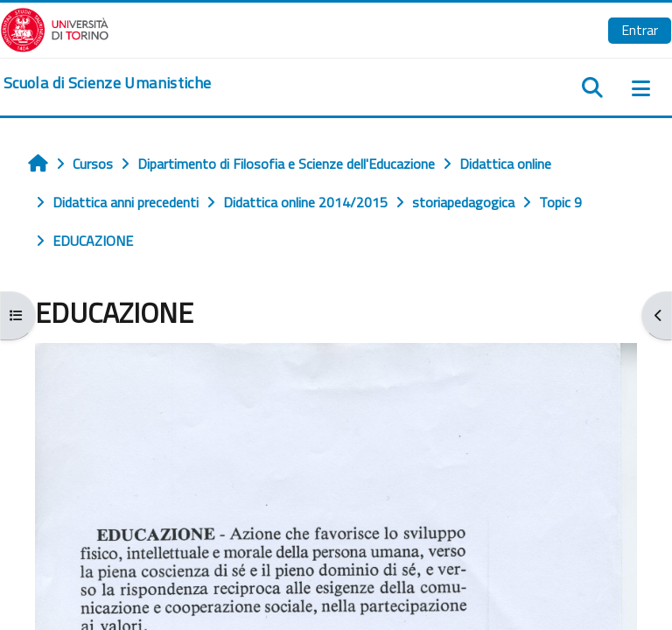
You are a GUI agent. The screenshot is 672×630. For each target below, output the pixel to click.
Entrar (640, 30)
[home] (107, 83)
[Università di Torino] (55, 28)
